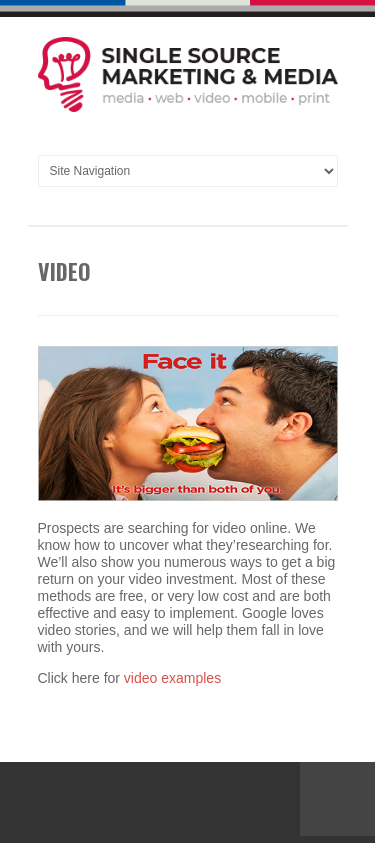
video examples (172, 678)
